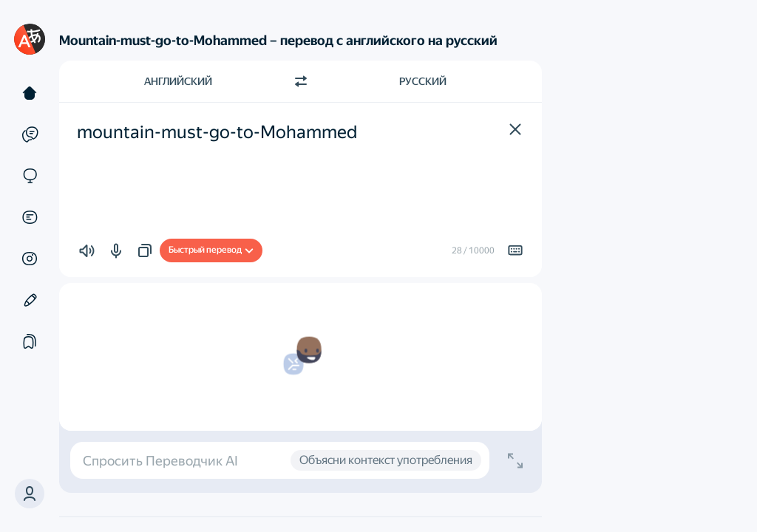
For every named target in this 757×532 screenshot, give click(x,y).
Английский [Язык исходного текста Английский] (178, 81)
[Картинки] (30, 259)
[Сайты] (30, 176)
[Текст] (30, 93)
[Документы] (30, 217)
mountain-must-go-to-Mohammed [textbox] (217, 132)
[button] (30, 494)
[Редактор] (30, 300)
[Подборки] (30, 341)
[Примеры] (30, 134)
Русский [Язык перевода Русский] (423, 81)
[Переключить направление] (301, 81)
